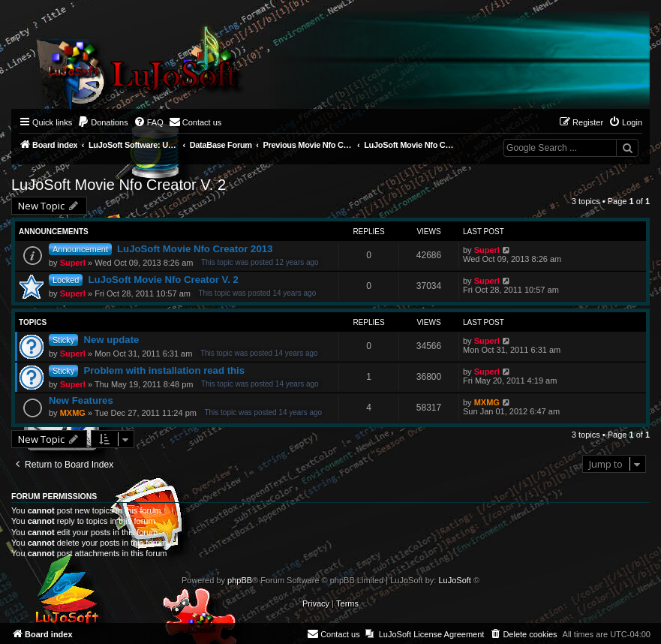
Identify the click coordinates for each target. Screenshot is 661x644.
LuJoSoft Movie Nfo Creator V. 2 (119, 185)
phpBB (240, 580)
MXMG (73, 413)
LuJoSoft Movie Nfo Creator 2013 (195, 249)
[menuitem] (103, 122)
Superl (73, 263)
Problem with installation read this (164, 370)
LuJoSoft (454, 580)
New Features (81, 400)
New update (111, 340)
